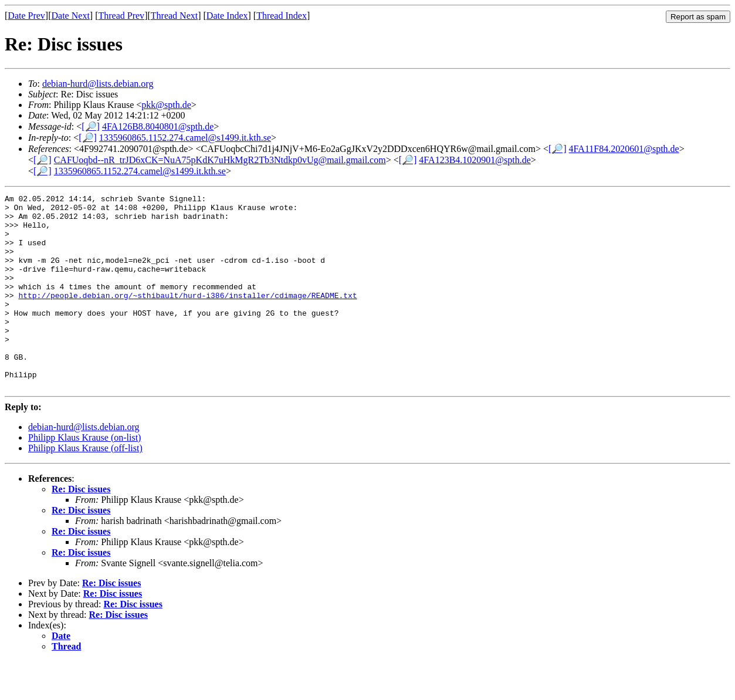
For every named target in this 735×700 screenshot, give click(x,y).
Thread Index (282, 16)
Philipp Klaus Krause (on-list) (84, 476)
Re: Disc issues (81, 528)
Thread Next (174, 16)
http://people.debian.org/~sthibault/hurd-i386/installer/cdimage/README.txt (187, 316)
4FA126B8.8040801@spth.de (158, 126)
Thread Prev (121, 16)
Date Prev (26, 16)
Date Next (71, 16)
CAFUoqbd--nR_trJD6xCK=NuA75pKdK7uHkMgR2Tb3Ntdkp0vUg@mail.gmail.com (220, 160)
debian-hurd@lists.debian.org (98, 84)
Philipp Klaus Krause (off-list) (85, 487)
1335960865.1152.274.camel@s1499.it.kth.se (185, 138)
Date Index (227, 16)
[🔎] (91, 126)
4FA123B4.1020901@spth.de (475, 160)
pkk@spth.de (166, 105)
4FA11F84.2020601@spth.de (624, 149)
